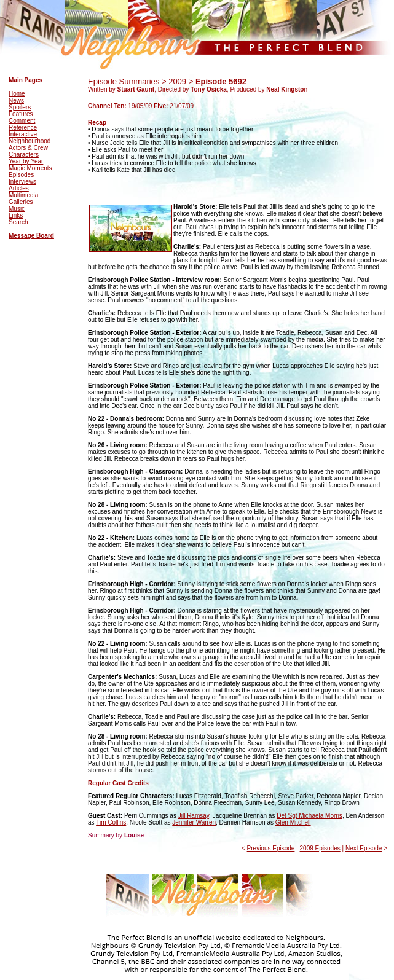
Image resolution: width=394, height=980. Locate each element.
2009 (177, 81)
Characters (24, 155)
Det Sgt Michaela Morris (309, 816)
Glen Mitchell (293, 822)
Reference (23, 127)
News (16, 100)
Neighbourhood (30, 141)
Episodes (21, 175)
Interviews (22, 182)
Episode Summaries (124, 81)
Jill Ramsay (194, 816)
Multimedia (23, 195)
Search (18, 222)
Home (17, 94)
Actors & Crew (28, 148)
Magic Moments (30, 168)
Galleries (21, 202)
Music (17, 209)
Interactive (23, 134)
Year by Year (26, 161)
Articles (19, 188)
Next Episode (364, 848)
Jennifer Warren (194, 822)
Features (21, 114)
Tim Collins (111, 822)
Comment (22, 121)
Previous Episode (271, 848)
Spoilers (20, 107)
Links (16, 215)
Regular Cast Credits (118, 783)
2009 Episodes (320, 848)
